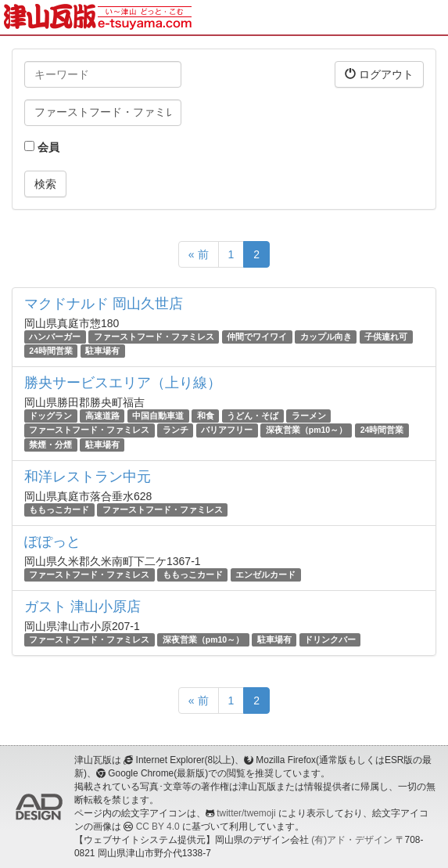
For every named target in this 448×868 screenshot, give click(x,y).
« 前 (199, 254)
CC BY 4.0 (158, 827)
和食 (206, 416)
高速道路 (102, 416)
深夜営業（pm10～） (306, 430)
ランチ (176, 430)
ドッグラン (50, 416)
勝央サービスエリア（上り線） (123, 383)
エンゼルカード (265, 574)
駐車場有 (102, 351)
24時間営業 (51, 351)
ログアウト (379, 74)
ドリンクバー (330, 639)
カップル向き (326, 337)
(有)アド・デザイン (352, 840)
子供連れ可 (386, 337)
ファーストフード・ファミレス (154, 337)
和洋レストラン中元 (88, 477)
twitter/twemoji (246, 813)
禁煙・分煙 (50, 445)
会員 (42, 147)
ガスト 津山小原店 (82, 607)
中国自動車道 (158, 416)
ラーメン (309, 416)
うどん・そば (253, 416)
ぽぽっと (52, 542)
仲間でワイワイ (257, 337)
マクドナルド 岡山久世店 (104, 304)
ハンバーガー (55, 337)
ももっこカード (59, 510)
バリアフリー (227, 430)
